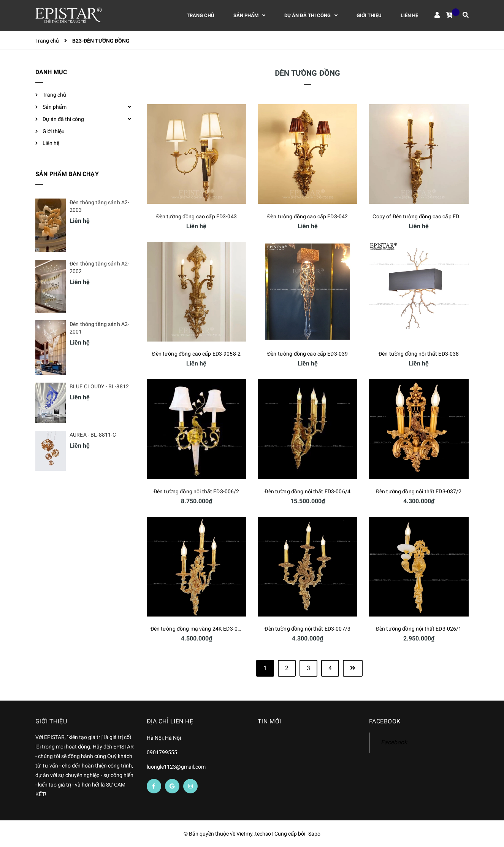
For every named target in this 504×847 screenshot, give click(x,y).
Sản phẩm (55, 107)
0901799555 (162, 752)
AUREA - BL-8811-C (93, 435)
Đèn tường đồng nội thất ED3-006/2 (197, 491)
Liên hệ (51, 143)
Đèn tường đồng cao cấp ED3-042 (307, 216)
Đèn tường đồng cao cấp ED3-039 (307, 354)
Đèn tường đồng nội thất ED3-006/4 (307, 491)
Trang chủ (54, 95)
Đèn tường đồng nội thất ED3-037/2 (419, 491)
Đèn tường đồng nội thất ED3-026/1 (419, 629)
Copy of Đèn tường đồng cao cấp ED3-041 (423, 216)
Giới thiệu (54, 131)
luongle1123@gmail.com (176, 767)
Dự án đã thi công (63, 119)
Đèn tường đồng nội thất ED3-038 (419, 354)
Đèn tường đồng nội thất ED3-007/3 (307, 629)
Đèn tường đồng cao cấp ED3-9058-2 (196, 354)
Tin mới (269, 721)
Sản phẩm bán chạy (67, 174)
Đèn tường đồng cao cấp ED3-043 (197, 216)
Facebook (394, 742)
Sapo (314, 834)
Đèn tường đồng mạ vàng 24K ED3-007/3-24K (206, 629)
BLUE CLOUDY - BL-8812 (99, 386)
